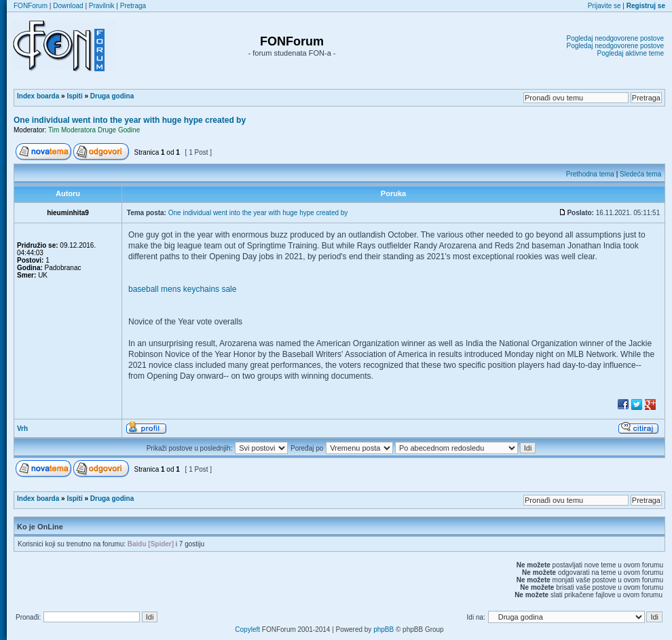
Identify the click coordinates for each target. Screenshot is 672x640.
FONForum (31, 6)
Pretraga (133, 6)
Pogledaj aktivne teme (631, 53)
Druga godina (112, 96)
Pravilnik (102, 6)
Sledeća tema (640, 174)
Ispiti (74, 96)
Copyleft (247, 629)
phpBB (384, 629)
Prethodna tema (590, 174)
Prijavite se (604, 6)
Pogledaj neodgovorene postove (615, 38)
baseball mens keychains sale (182, 289)
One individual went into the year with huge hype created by (130, 120)
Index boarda (38, 96)
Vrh (22, 429)
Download (68, 6)
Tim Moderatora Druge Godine (94, 130)
